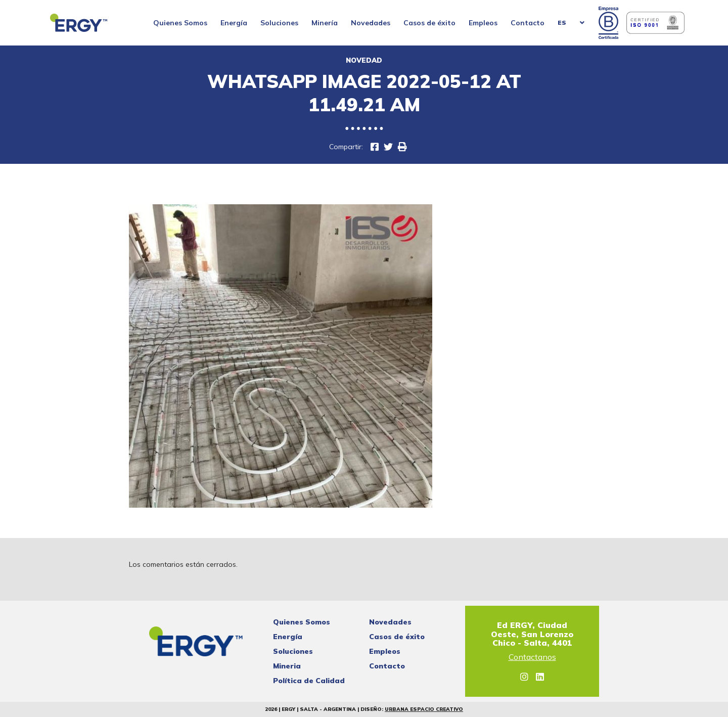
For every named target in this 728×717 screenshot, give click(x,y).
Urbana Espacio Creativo (424, 709)
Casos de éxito (429, 23)
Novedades (371, 23)
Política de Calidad (309, 681)
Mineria (287, 666)
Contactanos (532, 657)
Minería (325, 23)
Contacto (528, 23)
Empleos (483, 23)
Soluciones (279, 23)
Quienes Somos (180, 23)
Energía (234, 23)
